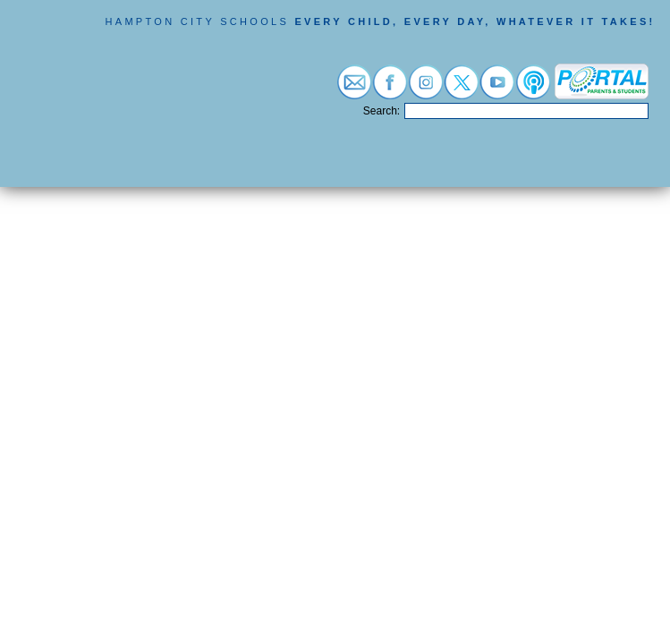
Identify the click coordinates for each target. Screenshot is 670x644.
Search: (382, 111)
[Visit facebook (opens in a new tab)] (390, 90)
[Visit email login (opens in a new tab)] (354, 90)
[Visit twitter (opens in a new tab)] (462, 90)
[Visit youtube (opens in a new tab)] (497, 90)
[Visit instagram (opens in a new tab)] (426, 90)
